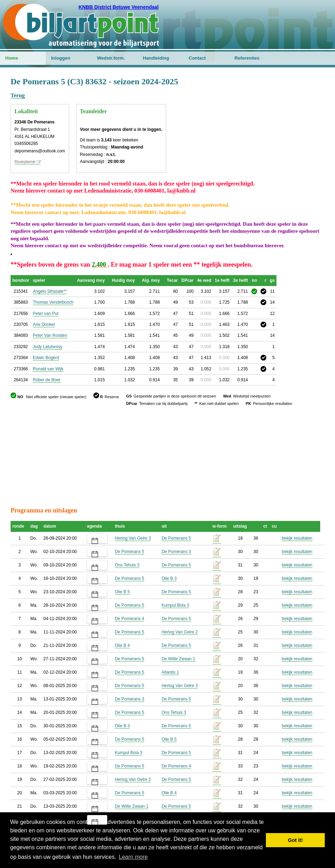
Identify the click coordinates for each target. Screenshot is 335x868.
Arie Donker (44, 324)
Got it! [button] (296, 840)
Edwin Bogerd (46, 358)
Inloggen (61, 58)
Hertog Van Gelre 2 (180, 632)
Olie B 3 (169, 578)
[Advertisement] (282, 111)
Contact (197, 58)
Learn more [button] (133, 857)
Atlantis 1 (170, 672)
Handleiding (156, 58)
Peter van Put (46, 314)
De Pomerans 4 (130, 619)
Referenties (247, 58)
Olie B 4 (123, 645)
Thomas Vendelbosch (53, 302)
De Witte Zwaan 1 (178, 659)
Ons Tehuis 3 (127, 565)
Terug (18, 95)
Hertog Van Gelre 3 (133, 538)
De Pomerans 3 (176, 552)
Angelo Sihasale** (50, 291)
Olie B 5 (123, 592)
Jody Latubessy (47, 347)
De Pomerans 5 (176, 538)
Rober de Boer (47, 380)
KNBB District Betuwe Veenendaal (119, 7)
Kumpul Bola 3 (175, 605)
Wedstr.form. (111, 58)
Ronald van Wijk (48, 369)
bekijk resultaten (297, 538)
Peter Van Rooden (50, 335)
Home (12, 58)
